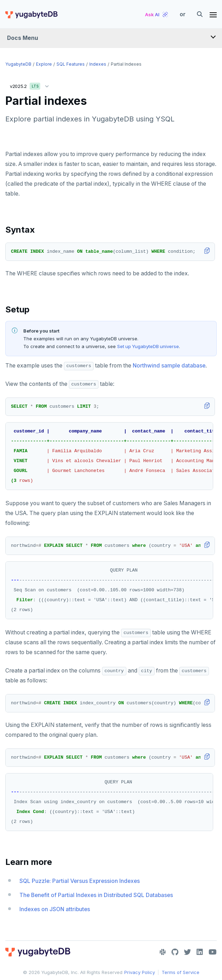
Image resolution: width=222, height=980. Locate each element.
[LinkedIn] (200, 952)
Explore (44, 64)
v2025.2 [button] (31, 85)
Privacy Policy (140, 972)
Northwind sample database (169, 366)
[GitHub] (175, 952)
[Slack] (163, 952)
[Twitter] (187, 952)
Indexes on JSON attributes (55, 909)
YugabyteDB (18, 64)
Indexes (98, 64)
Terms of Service (181, 972)
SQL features (71, 64)
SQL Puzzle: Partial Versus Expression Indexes (80, 881)
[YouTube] (213, 952)
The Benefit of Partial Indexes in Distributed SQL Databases (96, 895)
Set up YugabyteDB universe (148, 346)
